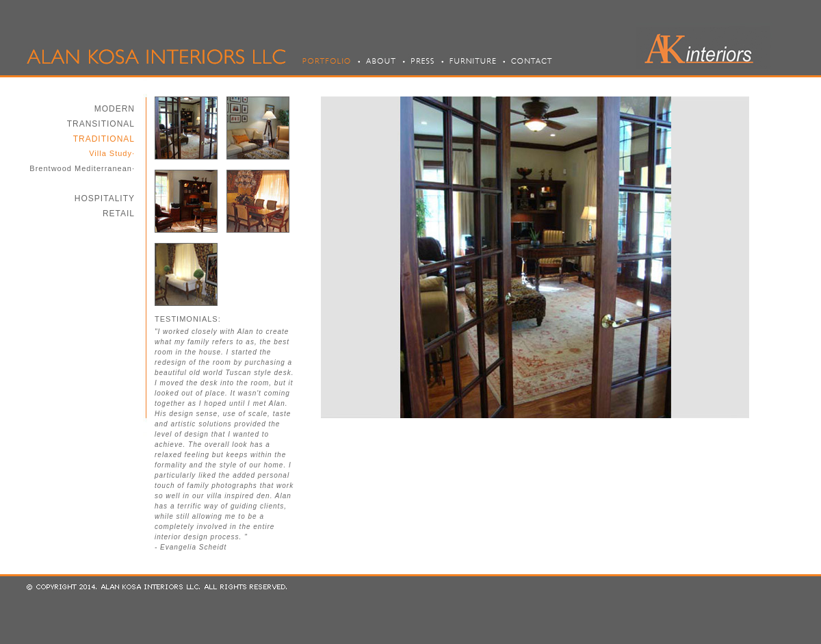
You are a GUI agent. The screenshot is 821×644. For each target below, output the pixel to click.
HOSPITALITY (105, 198)
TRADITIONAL (104, 139)
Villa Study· (112, 153)
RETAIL (119, 214)
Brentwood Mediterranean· (82, 168)
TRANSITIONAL (101, 124)
